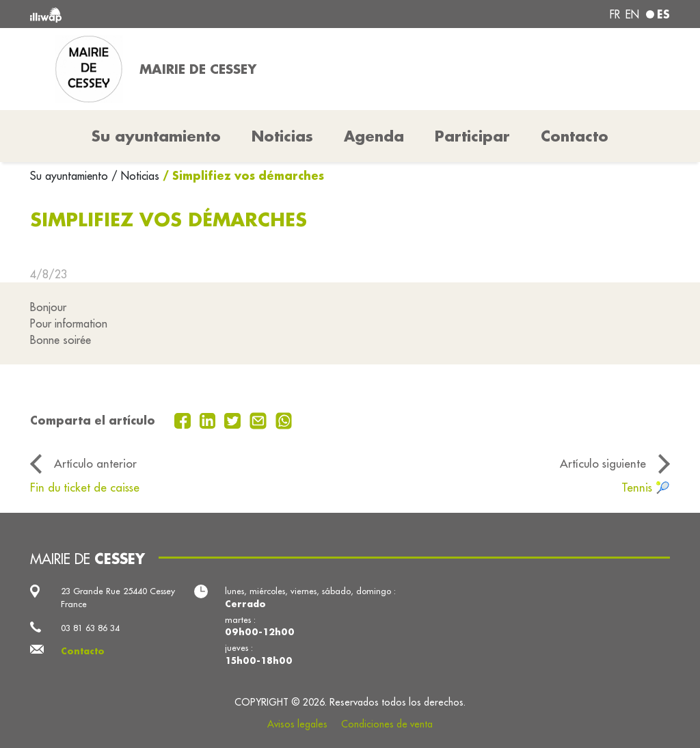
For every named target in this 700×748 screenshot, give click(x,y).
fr (615, 14)
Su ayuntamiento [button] (156, 136)
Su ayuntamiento (71, 176)
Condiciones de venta (387, 724)
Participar (472, 136)
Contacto (575, 136)
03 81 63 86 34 (90, 628)
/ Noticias (135, 176)
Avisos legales (297, 724)
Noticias (282, 136)
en (632, 14)
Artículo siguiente (603, 463)
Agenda (374, 136)
